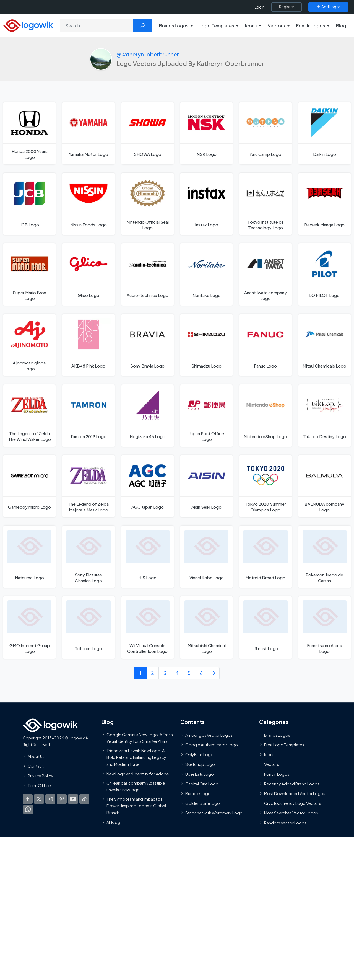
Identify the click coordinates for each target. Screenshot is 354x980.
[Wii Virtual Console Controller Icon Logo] (148, 628)
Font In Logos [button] (311, 26)
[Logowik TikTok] (84, 799)
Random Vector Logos (285, 823)
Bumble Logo (198, 793)
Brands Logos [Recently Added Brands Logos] (277, 735)
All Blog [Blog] (113, 822)
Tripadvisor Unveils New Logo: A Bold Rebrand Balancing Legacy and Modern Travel (136, 757)
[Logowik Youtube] (73, 799)
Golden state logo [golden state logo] (203, 803)
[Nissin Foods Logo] (88, 204)
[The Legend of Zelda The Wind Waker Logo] (29, 416)
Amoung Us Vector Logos (209, 735)
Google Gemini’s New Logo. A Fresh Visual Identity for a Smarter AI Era (140, 738)
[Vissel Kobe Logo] (206, 557)
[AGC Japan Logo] (148, 486)
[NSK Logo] (206, 133)
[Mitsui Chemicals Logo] (325, 345)
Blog (341, 26)
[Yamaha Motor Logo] (88, 133)
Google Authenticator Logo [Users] (212, 745)
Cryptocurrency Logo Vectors (293, 803)
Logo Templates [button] (217, 26)
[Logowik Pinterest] (62, 799)
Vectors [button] (276, 26)
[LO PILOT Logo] (325, 274)
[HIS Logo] (148, 557)
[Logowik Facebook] (28, 799)
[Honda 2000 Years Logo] (29, 133)
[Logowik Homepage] (28, 25)
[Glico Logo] (88, 274)
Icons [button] (251, 26)
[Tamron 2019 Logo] (88, 416)
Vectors (272, 764)
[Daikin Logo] (325, 133)
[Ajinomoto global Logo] (29, 345)
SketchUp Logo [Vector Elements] (200, 764)
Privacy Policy (41, 776)
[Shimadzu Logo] (206, 345)
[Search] (97, 25)
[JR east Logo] (265, 628)
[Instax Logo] (206, 204)
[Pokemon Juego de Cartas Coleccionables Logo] (325, 557)
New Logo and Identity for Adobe (138, 774)
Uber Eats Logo (200, 774)
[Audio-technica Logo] (148, 274)
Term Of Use (39, 785)
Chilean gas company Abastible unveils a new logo (136, 786)
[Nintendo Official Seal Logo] (148, 204)
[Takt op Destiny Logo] (325, 416)
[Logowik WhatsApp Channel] (28, 810)
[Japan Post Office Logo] (206, 416)
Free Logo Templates (284, 745)
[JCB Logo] (29, 204)
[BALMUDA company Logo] (325, 486)
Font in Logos (277, 774)
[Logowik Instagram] (50, 799)
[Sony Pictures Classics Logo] (88, 557)
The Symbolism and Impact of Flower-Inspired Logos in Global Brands (136, 806)
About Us (36, 756)
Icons (269, 754)
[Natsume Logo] (29, 557)
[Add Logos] (328, 7)
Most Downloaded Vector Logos (295, 793)
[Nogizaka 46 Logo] (148, 416)
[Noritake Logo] (206, 274)
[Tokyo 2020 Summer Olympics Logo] (265, 486)
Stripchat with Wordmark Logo (214, 813)
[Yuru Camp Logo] (265, 133)
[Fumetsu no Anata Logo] (325, 628)
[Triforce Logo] (88, 628)
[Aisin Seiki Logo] (206, 486)
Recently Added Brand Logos (292, 784)
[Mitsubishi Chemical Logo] (206, 628)
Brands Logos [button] (174, 26)
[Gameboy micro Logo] (29, 486)
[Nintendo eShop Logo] (265, 416)
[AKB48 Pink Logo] (88, 345)
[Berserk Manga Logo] (325, 204)
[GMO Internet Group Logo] (29, 628)
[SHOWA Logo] (148, 133)
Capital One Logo (202, 784)
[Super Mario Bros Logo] (29, 274)
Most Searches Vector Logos (291, 813)
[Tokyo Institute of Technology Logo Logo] (265, 204)
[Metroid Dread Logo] (265, 557)
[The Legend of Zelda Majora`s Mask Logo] (88, 486)
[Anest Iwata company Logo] (265, 274)
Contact (36, 766)
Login (260, 7)
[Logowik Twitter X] (39, 799)
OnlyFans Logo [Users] (199, 754)
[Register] (287, 7)
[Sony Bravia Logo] (148, 345)
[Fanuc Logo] (265, 345)
